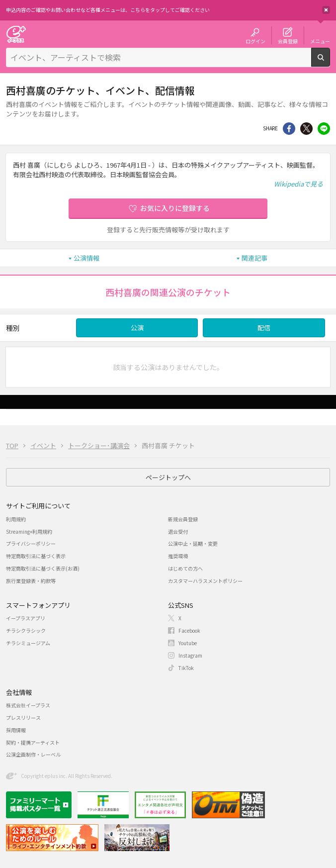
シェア (289, 129)
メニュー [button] (320, 41)
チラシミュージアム (28, 643)
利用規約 (16, 519)
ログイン (255, 41)
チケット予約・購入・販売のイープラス (16, 34)
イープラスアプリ (26, 618)
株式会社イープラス (28, 705)
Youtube (188, 643)
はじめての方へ (185, 568)
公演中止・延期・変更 (193, 543)
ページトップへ (168, 477)
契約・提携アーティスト (33, 742)
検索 (330, 63)
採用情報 (16, 730)
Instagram (190, 655)
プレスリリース (23, 718)
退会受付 (178, 531)
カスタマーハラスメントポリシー (205, 581)
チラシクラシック (26, 630)
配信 (264, 328)
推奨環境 (178, 556)
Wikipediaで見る (298, 184)
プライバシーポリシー (31, 543)
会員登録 (288, 41)
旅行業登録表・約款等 (31, 581)
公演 (137, 328)
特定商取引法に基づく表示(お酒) (43, 568)
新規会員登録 (183, 519)
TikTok (186, 668)
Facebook (189, 630)
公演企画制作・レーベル (33, 754)
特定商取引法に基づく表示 (36, 556)
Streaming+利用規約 (29, 531)
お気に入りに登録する (175, 208)
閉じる (326, 10)
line (324, 129)
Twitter (306, 129)
